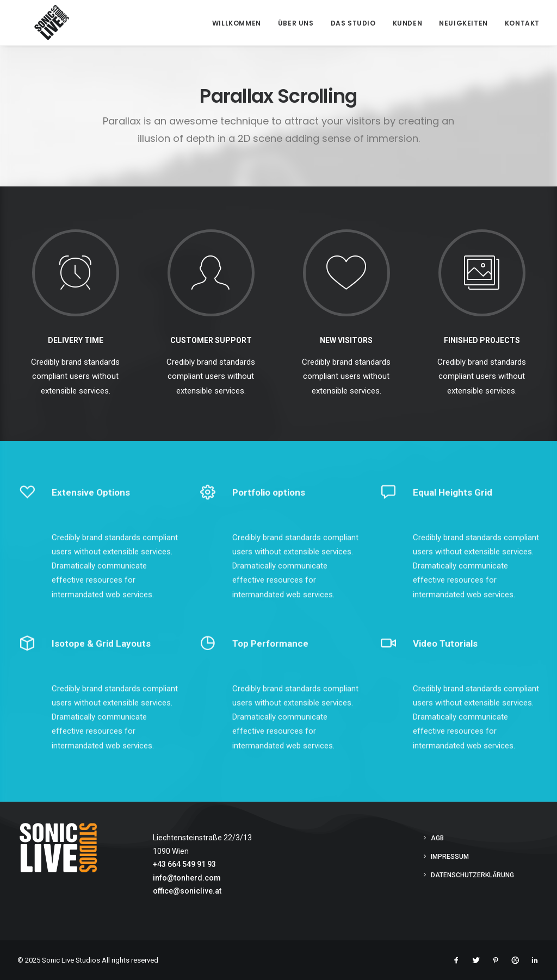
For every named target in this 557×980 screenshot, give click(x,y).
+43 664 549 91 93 (184, 864)
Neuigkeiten (463, 23)
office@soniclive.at (187, 891)
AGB (437, 838)
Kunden (408, 23)
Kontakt (522, 23)
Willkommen (237, 23)
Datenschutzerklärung (472, 875)
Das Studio (353, 23)
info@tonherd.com (187, 878)
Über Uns (296, 23)
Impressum (450, 857)
